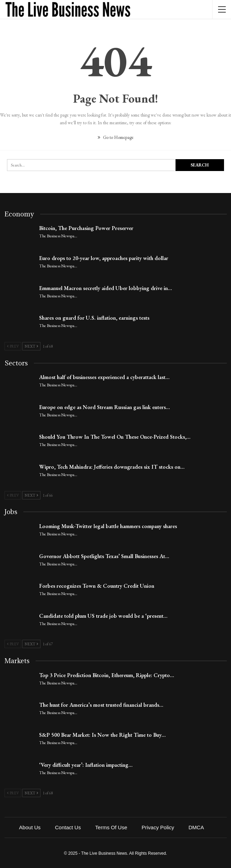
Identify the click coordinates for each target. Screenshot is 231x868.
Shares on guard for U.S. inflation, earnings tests (94, 318)
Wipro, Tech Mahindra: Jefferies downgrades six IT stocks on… (112, 467)
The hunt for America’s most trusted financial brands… (101, 705)
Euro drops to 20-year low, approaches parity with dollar (104, 258)
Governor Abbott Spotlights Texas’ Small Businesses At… (104, 556)
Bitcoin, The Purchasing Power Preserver (86, 228)
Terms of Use (111, 827)
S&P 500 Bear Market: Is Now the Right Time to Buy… (102, 735)
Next (31, 346)
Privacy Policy (158, 827)
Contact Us (68, 827)
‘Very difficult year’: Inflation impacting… (86, 765)
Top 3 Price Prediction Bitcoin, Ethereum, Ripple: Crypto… (107, 675)
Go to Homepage (116, 137)
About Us (30, 827)
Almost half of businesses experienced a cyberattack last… (104, 377)
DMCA (196, 827)
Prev (13, 346)
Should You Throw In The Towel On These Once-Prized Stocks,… (115, 437)
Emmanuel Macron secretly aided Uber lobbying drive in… (106, 288)
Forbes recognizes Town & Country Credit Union (97, 586)
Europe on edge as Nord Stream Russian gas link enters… (105, 407)
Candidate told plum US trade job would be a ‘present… (103, 616)
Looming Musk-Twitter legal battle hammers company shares (108, 526)
